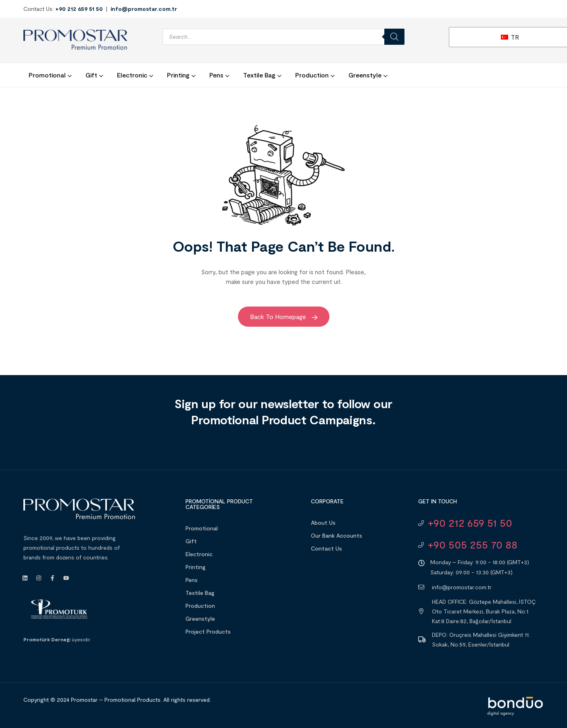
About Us (323, 523)
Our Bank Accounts (337, 535)
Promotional (202, 528)
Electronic (199, 554)
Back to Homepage (284, 316)
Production (200, 606)
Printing (196, 567)
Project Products (208, 631)
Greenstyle (200, 618)
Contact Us (326, 548)
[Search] (394, 37)
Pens (192, 580)
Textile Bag (200, 593)
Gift (191, 541)
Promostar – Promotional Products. (116, 700)
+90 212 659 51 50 (79, 9)
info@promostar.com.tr (144, 9)
